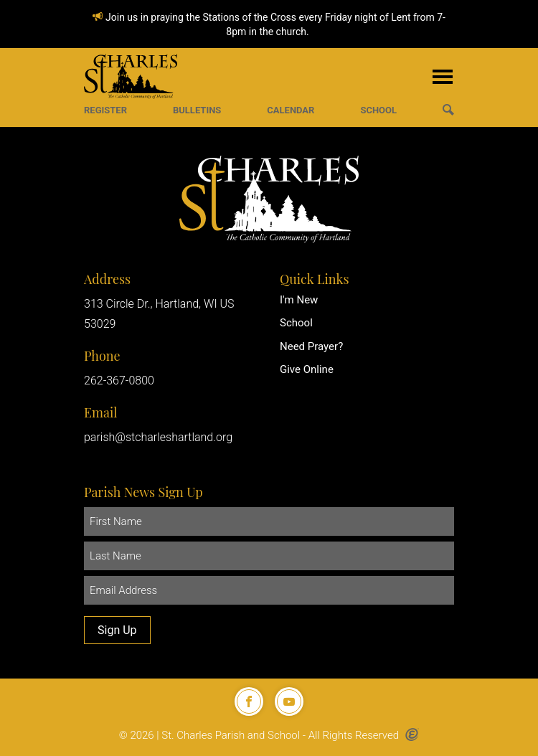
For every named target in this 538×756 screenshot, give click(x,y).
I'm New (299, 300)
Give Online (307, 369)
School (296, 323)
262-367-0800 (119, 381)
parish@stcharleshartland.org (158, 437)
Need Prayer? (311, 346)
